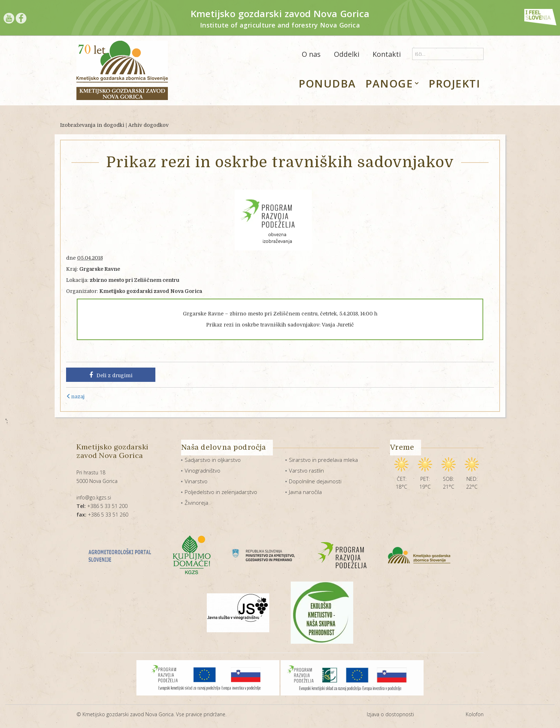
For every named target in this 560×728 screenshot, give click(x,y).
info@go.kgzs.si (94, 497)
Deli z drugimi (111, 375)
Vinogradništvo (202, 470)
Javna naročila (305, 492)
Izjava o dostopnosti (390, 714)
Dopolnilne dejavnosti (315, 481)
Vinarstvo (196, 481)
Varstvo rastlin (306, 470)
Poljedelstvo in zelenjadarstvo (221, 492)
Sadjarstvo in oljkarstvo (213, 460)
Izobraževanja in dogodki (92, 125)
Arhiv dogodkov (148, 125)
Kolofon (475, 714)
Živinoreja (196, 503)
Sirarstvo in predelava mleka (323, 460)
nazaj (75, 397)
